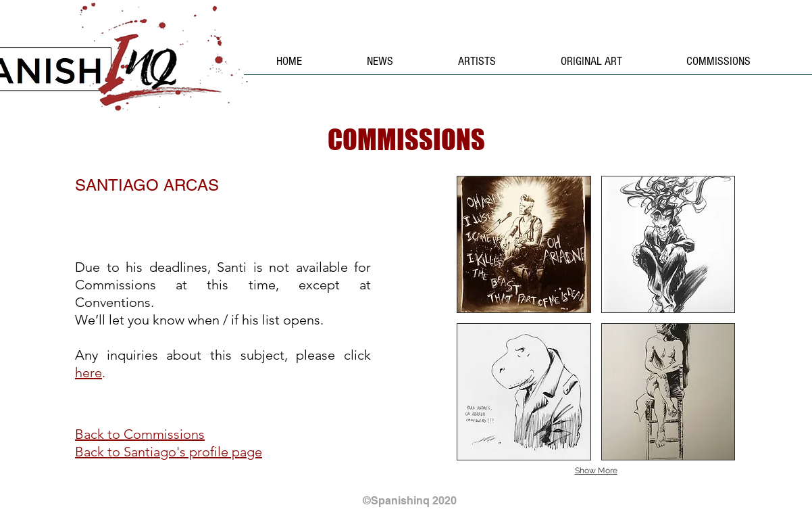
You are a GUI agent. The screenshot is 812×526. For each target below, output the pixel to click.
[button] (524, 244)
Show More (596, 471)
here (88, 373)
